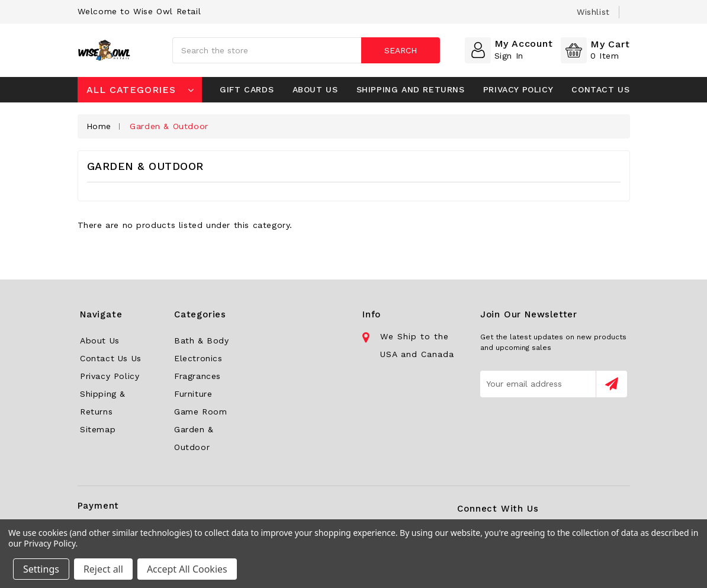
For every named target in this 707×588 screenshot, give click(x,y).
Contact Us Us (111, 358)
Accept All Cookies (187, 569)
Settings (41, 569)
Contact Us (600, 89)
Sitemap (98, 429)
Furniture (193, 394)
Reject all (103, 569)
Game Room (200, 412)
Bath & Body (202, 340)
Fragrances (197, 376)
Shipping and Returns (411, 89)
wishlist (593, 12)
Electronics (198, 358)
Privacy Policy (518, 89)
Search (401, 50)
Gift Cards (247, 89)
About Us (315, 89)
